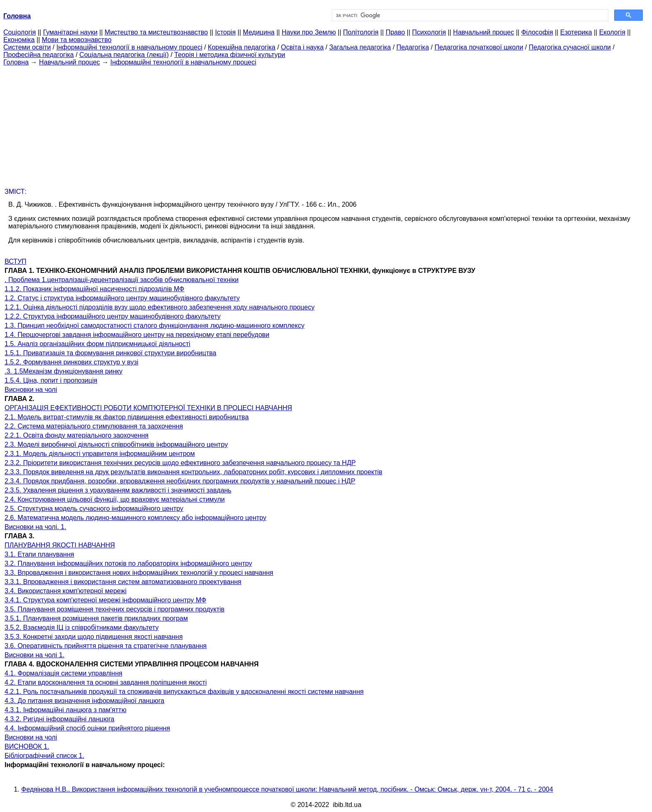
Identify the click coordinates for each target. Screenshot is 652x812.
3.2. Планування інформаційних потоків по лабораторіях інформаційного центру (128, 563)
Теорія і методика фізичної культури (230, 55)
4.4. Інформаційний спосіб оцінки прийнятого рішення (87, 728)
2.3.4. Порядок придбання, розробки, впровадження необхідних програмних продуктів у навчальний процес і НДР (180, 481)
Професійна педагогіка (39, 55)
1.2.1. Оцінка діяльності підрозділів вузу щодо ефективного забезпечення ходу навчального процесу (159, 307)
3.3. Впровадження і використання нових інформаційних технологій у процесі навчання (139, 573)
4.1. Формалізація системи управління (63, 673)
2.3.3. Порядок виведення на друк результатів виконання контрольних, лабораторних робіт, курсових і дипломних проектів (193, 472)
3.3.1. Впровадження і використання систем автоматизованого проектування (123, 582)
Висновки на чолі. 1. (35, 527)
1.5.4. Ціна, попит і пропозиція (51, 380)
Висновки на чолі (31, 390)
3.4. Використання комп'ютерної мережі (65, 591)
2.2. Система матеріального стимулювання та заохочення (94, 426)
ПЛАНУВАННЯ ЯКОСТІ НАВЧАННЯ (60, 545)
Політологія (361, 32)
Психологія (429, 32)
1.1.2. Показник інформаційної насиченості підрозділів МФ (94, 289)
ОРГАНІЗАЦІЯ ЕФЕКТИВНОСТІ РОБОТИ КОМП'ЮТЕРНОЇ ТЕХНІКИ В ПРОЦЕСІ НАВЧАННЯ (148, 408)
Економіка (19, 40)
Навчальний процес (484, 32)
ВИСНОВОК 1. (27, 746)
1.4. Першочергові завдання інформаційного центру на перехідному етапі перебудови (137, 335)
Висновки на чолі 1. (35, 655)
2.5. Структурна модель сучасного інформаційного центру (94, 509)
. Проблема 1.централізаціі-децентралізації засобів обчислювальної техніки (122, 280)
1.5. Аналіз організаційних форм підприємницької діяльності (98, 344)
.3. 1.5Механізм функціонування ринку (64, 371)
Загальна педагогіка (360, 47)
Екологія (612, 32)
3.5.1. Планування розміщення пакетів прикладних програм (96, 618)
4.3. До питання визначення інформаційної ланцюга (84, 701)
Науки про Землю (309, 32)
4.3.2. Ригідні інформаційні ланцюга (59, 719)
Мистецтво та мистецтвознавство (156, 32)
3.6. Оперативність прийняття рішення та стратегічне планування (106, 646)
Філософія (537, 32)
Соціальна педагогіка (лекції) (124, 55)
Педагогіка (412, 47)
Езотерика (576, 32)
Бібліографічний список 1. (44, 756)
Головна (16, 62)
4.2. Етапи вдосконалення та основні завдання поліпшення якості (106, 682)
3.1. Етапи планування (39, 554)
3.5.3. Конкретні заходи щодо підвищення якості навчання (94, 637)
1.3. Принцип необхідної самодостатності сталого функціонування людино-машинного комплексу (154, 326)
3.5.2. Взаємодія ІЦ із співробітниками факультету (81, 628)
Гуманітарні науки (70, 32)
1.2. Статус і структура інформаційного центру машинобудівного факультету (122, 298)
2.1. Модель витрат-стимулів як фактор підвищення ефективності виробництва (127, 417)
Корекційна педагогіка (242, 47)
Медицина (259, 32)
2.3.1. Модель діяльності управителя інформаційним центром (100, 454)
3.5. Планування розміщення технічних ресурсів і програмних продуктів (115, 609)
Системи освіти (27, 47)
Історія (225, 32)
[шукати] (469, 15)
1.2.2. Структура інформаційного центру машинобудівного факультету (112, 316)
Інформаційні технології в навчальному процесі (129, 47)
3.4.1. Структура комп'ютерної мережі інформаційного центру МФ (105, 600)
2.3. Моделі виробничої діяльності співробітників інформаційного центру (116, 444)
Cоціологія (20, 32)
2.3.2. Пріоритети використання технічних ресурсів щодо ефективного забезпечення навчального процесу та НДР (180, 463)
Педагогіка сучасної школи (569, 47)
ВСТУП (16, 261)
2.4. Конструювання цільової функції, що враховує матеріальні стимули (115, 499)
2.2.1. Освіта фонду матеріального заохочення (77, 435)
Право (395, 32)
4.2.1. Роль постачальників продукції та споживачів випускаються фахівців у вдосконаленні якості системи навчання (184, 692)
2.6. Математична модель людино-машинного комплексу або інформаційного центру (136, 518)
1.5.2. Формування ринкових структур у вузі (72, 362)
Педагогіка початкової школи (479, 47)
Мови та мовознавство (77, 40)
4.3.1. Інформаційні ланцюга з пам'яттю (65, 710)
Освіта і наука (303, 47)
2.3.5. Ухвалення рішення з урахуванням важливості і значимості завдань (118, 490)
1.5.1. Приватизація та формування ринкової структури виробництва (110, 353)
